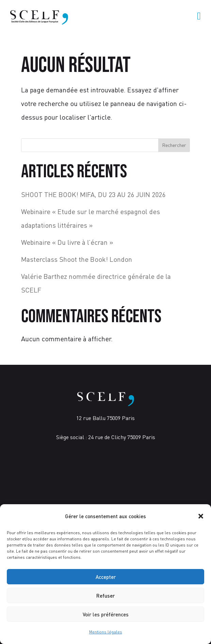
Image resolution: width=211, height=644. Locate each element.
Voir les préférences (106, 614)
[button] (201, 516)
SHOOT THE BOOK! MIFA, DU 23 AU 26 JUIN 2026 (93, 194)
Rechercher (174, 145)
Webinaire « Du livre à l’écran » (67, 242)
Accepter (106, 577)
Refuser (105, 596)
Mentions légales (106, 632)
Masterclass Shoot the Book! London (77, 259)
